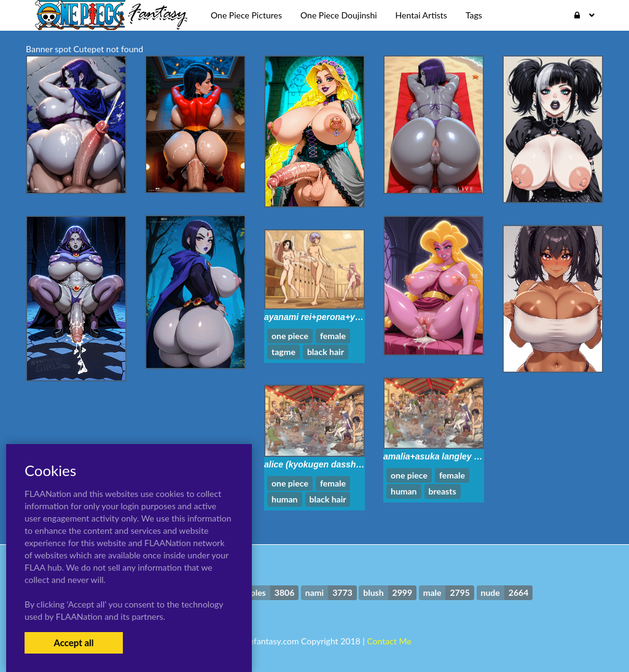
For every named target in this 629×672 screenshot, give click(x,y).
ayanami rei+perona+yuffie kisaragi (336, 317)
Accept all (73, 643)
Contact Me (389, 641)
